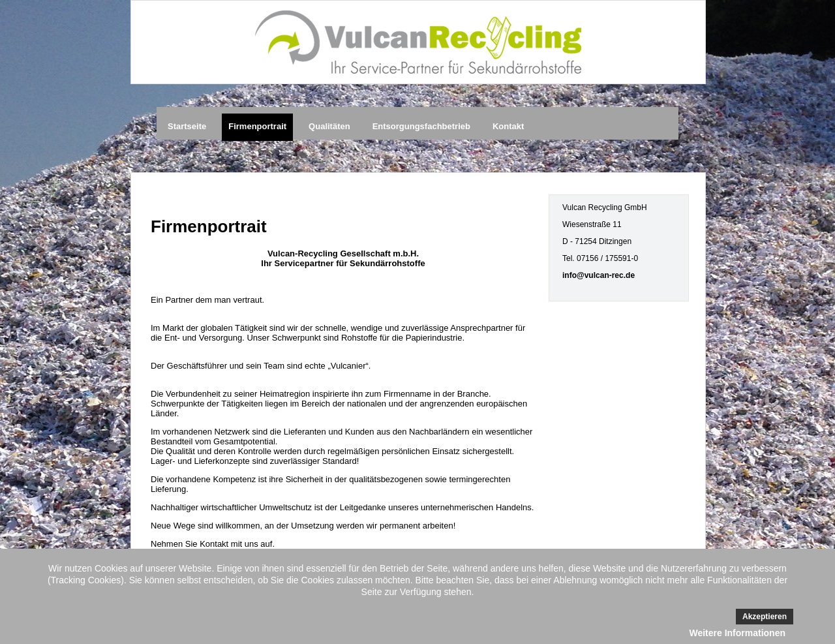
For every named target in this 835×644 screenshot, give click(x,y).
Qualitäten (329, 126)
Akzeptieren (765, 617)
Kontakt (508, 126)
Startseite (187, 126)
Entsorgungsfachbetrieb (421, 126)
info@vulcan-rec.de (599, 275)
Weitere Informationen (737, 633)
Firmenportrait (257, 126)
